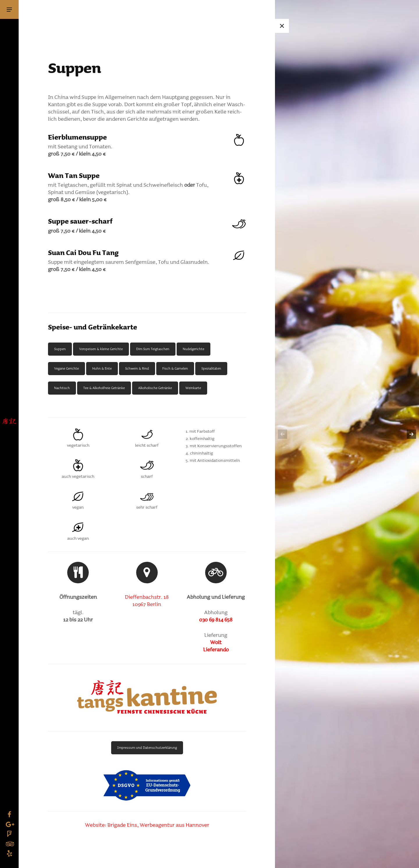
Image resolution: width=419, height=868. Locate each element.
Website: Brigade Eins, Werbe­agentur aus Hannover (147, 825)
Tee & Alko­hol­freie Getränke (104, 388)
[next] (411, 434)
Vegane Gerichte (66, 368)
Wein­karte (193, 388)
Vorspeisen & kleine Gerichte (101, 349)
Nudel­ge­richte (193, 349)
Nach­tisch (62, 388)
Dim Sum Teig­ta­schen (153, 349)
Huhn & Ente (102, 368)
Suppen (60, 349)
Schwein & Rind (137, 368)
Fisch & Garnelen (175, 368)
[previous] (283, 434)
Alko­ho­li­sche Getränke (155, 388)
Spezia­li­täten (211, 368)
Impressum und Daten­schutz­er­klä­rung (147, 748)
